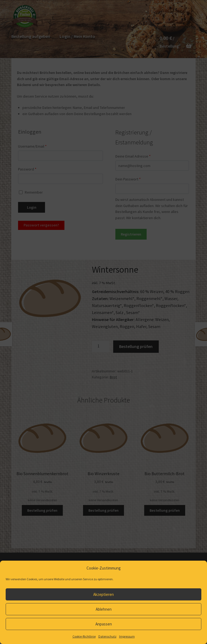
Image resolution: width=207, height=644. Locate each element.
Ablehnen (104, 609)
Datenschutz (107, 636)
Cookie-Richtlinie (84, 636)
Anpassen (104, 624)
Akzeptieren (103, 594)
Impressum (127, 636)
